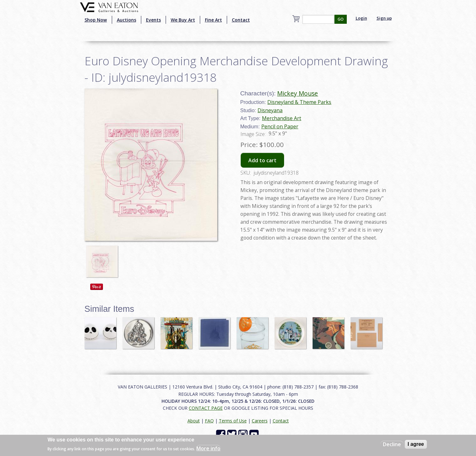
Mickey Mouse (298, 93)
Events (153, 20)
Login (361, 18)
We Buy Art (183, 20)
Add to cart (262, 160)
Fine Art (213, 20)
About (194, 421)
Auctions (127, 20)
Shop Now (96, 20)
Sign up (384, 18)
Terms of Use (233, 421)
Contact (241, 20)
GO (341, 19)
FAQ (209, 421)
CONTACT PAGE (206, 408)
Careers (260, 421)
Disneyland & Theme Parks (299, 102)
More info (208, 448)
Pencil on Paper (280, 126)
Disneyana (270, 110)
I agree (416, 444)
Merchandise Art (282, 118)
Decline (392, 444)
